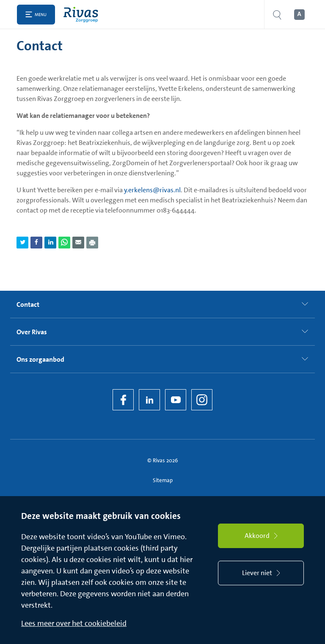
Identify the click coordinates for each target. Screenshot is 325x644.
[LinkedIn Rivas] (149, 400)
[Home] (83, 15)
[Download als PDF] (92, 243)
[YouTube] (176, 400)
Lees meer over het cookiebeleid (74, 623)
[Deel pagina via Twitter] (22, 243)
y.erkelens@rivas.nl (152, 190)
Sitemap (163, 480)
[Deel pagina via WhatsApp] (64, 243)
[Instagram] (202, 400)
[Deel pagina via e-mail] (78, 243)
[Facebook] (123, 400)
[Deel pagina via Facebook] (36, 243)
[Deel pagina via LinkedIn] (50, 243)
